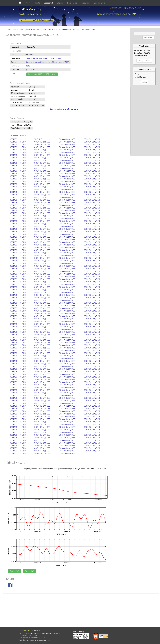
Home (22, 20)
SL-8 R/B (38, 139)
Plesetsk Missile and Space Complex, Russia (43, 58)
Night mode (140, 77)
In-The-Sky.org (30, 9)
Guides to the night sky (31, 14)
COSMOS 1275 (16, 139)
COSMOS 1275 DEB (67, 139)
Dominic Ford (26, 630)
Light (138, 73)
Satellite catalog (46, 20)
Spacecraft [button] (49, 3)
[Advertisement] (145, 120)
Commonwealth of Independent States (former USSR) (48, 62)
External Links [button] (99, 3)
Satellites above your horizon (60, 29)
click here (56, 633)
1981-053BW (31, 70)
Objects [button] (60, 3)
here (36, 636)
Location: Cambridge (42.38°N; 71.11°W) (125, 8)
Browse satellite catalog (16, 29)
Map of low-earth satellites (37, 29)
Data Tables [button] (72, 3)
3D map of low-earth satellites (84, 29)
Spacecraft (32, 20)
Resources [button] (86, 3)
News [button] (28, 3)
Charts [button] (37, 3)
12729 (28, 66)
